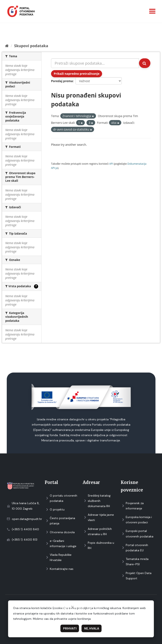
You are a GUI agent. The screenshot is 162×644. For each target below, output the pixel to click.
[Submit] (145, 63)
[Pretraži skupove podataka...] (95, 63)
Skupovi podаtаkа (31, 46)
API (111, 164)
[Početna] (7, 46)
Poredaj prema (62, 81)
